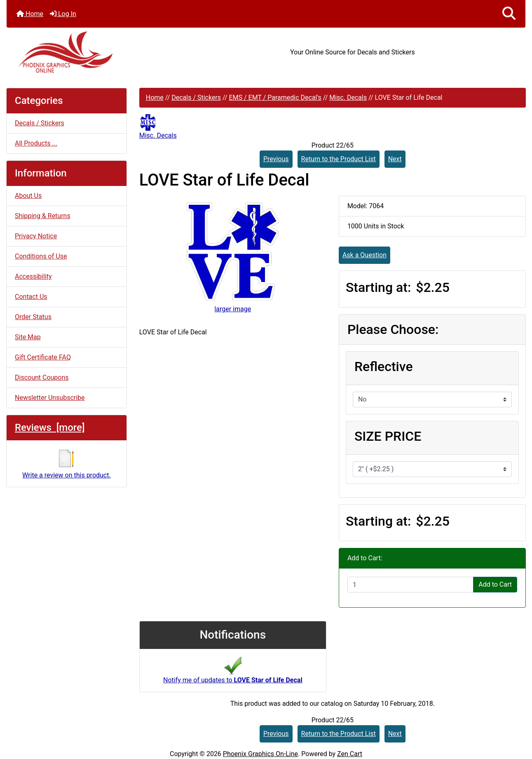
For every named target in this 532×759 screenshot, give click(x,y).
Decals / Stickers (196, 98)
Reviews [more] (50, 428)
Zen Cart (350, 754)
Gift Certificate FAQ (43, 357)
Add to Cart (495, 584)
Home (30, 14)
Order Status (33, 317)
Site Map (28, 337)
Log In (63, 14)
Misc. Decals (348, 98)
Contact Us (31, 297)
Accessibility (33, 276)
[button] (509, 14)
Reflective (384, 367)
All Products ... (36, 143)
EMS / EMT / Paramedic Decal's (275, 98)
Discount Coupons (42, 377)
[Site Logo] (93, 52)
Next (395, 159)
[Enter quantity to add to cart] (410, 585)
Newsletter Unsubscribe (50, 398)
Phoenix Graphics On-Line (260, 754)
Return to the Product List (339, 159)
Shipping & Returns (43, 216)
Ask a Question (364, 255)
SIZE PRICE (388, 436)
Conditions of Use (41, 256)
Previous (276, 159)
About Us (28, 196)
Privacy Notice (36, 236)
